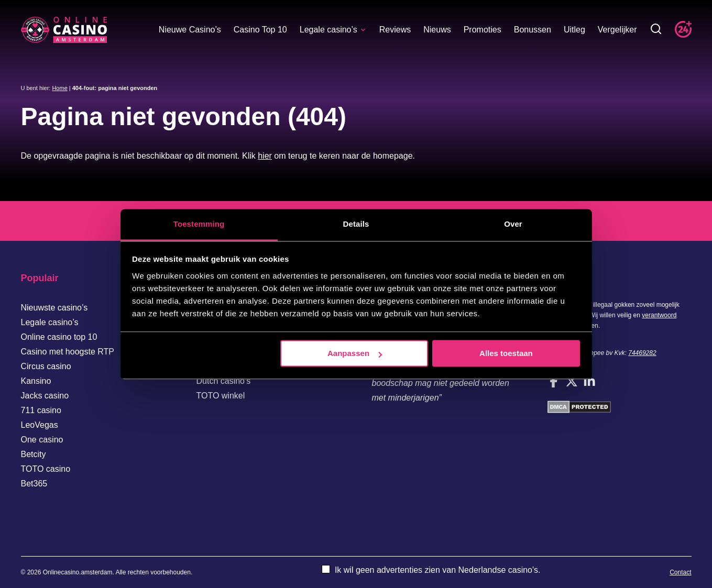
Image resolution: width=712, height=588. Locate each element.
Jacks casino (45, 396)
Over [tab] (513, 224)
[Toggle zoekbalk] (656, 30)
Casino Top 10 (260, 30)
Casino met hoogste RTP (68, 352)
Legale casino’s (333, 30)
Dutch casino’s (224, 381)
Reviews (395, 30)
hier (265, 156)
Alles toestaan (506, 353)
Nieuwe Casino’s (190, 30)
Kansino (36, 381)
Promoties (483, 30)
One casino (42, 440)
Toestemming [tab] (199, 224)
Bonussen (533, 30)
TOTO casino (46, 469)
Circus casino (46, 366)
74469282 (642, 353)
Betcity (34, 454)
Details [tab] (356, 224)
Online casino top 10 (59, 337)
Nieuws (437, 30)
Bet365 (34, 484)
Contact (680, 572)
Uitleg (574, 30)
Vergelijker (617, 30)
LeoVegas (40, 425)
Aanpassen (355, 353)
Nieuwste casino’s (54, 308)
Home (59, 88)
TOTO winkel (221, 396)
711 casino (41, 410)
